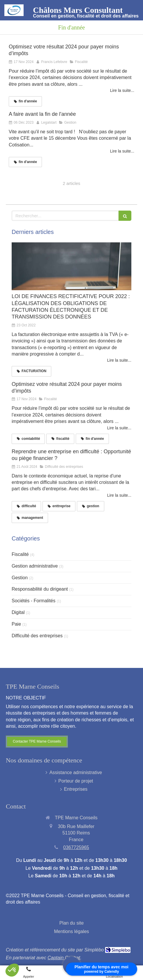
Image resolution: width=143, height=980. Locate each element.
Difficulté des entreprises (37, 636)
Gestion (20, 578)
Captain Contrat (64, 958)
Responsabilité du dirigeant (40, 589)
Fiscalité (20, 554)
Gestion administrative (35, 566)
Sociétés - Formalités (33, 601)
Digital (18, 612)
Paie (16, 624)
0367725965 (76, 847)
